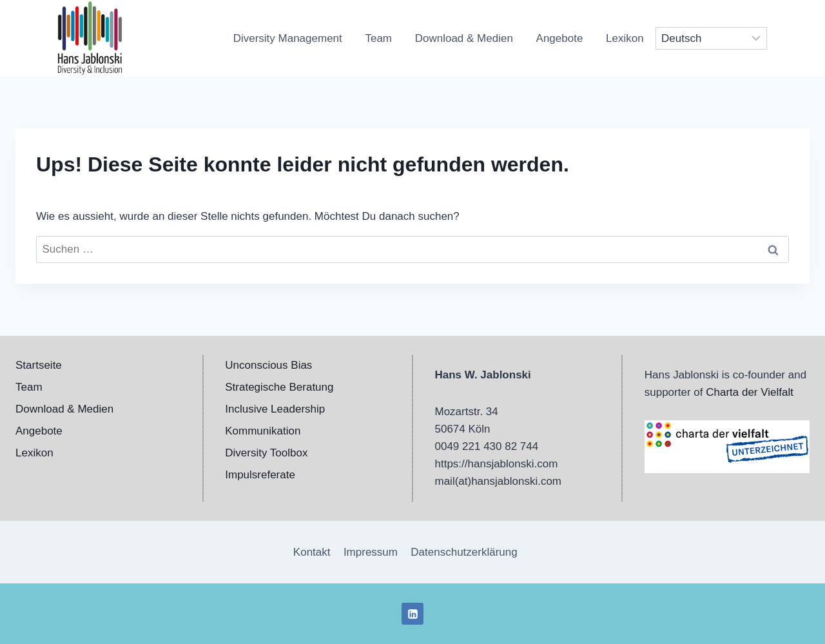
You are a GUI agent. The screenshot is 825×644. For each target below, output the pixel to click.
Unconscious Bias (268, 365)
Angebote (560, 38)
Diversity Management (288, 38)
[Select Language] (712, 39)
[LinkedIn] (412, 614)
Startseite (39, 365)
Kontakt (312, 552)
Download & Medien (464, 38)
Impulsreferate (260, 475)
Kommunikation (263, 431)
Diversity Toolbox (266, 453)
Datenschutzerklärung (464, 552)
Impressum (371, 552)
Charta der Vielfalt (750, 392)
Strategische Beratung (279, 387)
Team (378, 38)
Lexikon (625, 38)
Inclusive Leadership (275, 409)
